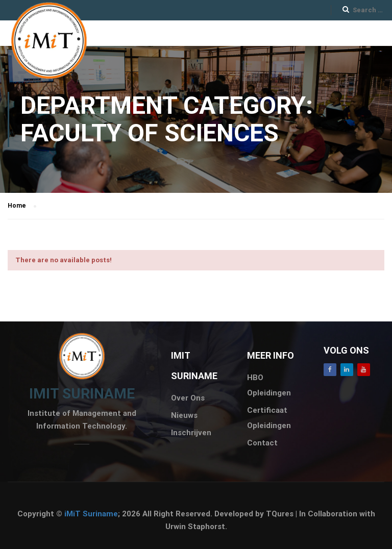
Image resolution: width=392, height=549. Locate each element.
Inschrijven (191, 433)
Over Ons (188, 398)
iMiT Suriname (91, 514)
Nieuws (184, 415)
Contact (262, 443)
